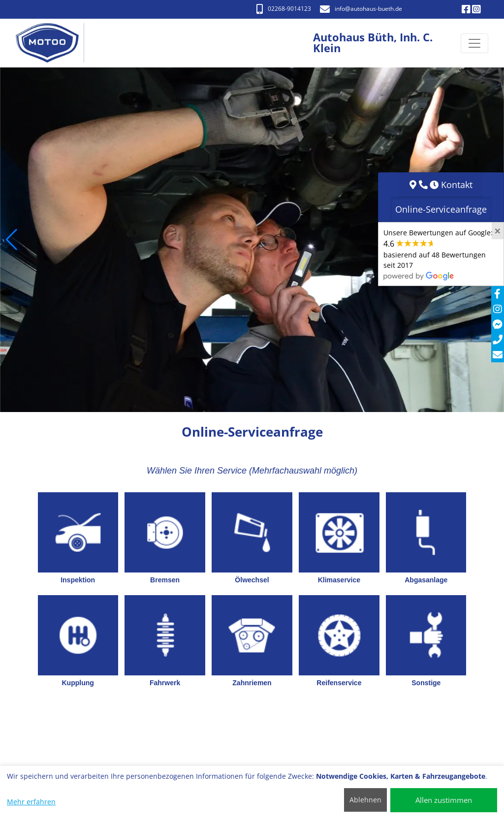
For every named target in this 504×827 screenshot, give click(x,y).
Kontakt (457, 185)
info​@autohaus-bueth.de (361, 9)
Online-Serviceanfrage (441, 209)
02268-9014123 (284, 9)
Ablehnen (365, 800)
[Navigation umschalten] (474, 43)
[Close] (498, 231)
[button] (12, 240)
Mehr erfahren (31, 802)
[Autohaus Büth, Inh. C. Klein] (52, 43)
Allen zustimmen (444, 800)
